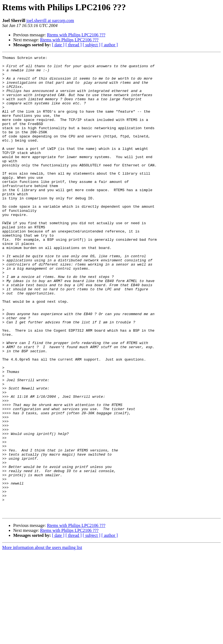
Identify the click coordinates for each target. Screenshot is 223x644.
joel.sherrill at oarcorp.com (50, 21)
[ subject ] (92, 45)
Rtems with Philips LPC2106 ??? (76, 35)
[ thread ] (74, 45)
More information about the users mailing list (42, 639)
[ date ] (58, 45)
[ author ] (110, 45)
